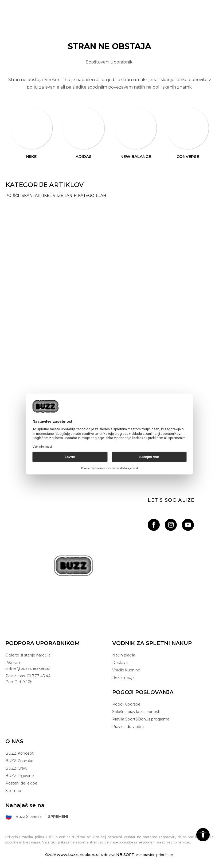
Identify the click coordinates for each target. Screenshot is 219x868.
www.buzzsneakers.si (78, 855)
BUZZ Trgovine (20, 776)
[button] (203, 835)
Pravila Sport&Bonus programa (141, 719)
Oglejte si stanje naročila (28, 655)
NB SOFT (125, 855)
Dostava (120, 663)
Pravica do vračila (128, 727)
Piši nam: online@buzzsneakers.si (28, 666)
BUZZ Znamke (19, 761)
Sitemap (13, 791)
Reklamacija (123, 678)
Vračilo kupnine (126, 670)
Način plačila (124, 655)
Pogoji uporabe (126, 704)
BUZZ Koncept (19, 753)
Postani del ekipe (21, 783)
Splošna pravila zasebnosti (136, 712)
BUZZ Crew (16, 768)
